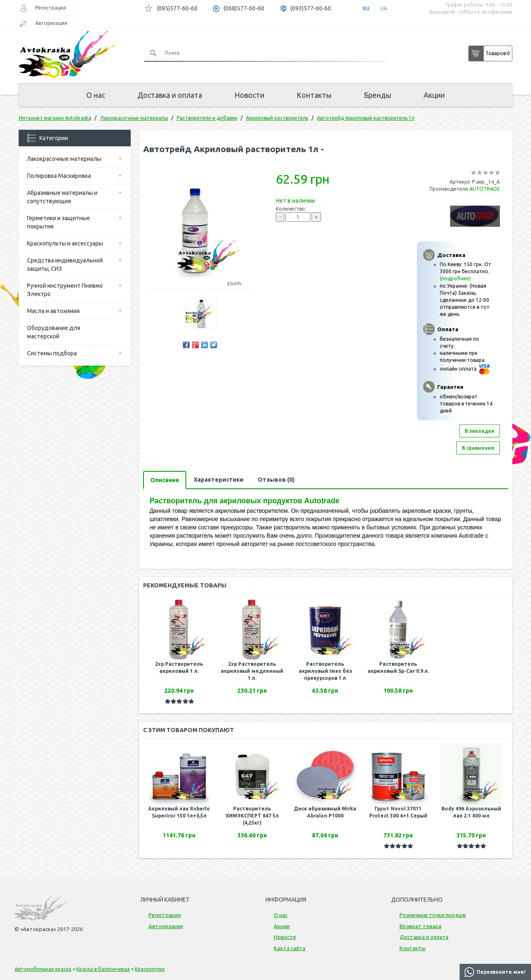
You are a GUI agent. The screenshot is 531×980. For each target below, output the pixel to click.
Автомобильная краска (43, 969)
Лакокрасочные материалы (64, 159)
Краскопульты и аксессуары (65, 243)
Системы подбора (52, 353)
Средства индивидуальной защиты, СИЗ (65, 264)
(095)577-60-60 (177, 8)
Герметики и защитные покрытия (58, 222)
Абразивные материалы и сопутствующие (62, 197)
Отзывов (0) (276, 480)
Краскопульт (150, 969)
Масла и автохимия (53, 311)
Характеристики (219, 480)
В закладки (480, 431)
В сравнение (478, 448)
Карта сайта (290, 948)
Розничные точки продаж (433, 915)
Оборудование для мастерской (54, 332)
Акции (434, 95)
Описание (165, 480)
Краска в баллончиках (103, 969)
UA (384, 8)
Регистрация (51, 8)
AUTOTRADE (485, 189)
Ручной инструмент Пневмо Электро (65, 290)
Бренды (378, 95)
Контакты (314, 95)
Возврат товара (420, 926)
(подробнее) (455, 278)
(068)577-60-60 (244, 8)
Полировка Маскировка (59, 176)
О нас (96, 95)
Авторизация (51, 23)
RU (366, 8)
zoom (238, 283)
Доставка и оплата (170, 95)
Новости (249, 95)
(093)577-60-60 (311, 8)
